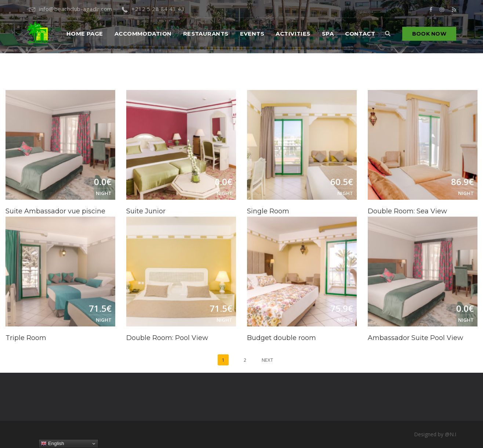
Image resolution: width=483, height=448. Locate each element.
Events (252, 34)
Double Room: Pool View (167, 338)
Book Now (429, 34)
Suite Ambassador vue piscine (55, 211)
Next (267, 360)
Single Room (268, 211)
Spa (328, 34)
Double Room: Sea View (407, 211)
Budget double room (282, 338)
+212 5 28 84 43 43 (153, 9)
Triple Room (26, 338)
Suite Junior (146, 211)
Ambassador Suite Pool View (415, 338)
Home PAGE (85, 34)
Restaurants (206, 34)
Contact (360, 34)
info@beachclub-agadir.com (70, 9)
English (52, 444)
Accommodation (143, 34)
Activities (293, 34)
